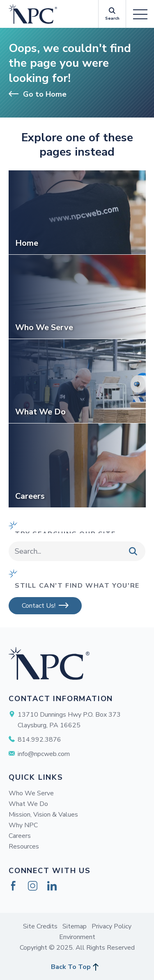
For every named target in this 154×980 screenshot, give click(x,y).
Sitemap (75, 926)
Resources (24, 846)
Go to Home (38, 94)
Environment (77, 937)
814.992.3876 (39, 740)
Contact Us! (39, 606)
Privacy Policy (111, 926)
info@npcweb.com (44, 754)
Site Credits (40, 926)
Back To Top (71, 967)
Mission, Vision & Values (43, 815)
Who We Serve (31, 793)
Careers (20, 836)
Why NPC (23, 825)
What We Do (28, 804)
